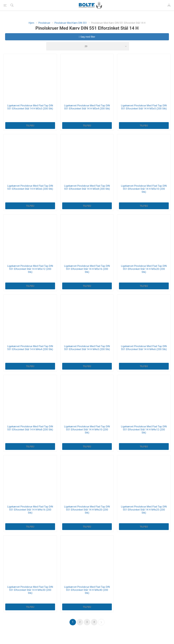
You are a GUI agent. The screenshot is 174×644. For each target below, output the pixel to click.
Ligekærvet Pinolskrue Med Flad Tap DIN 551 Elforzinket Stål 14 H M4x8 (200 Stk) (30, 428)
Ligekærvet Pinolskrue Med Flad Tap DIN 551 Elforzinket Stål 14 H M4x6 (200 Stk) (144, 348)
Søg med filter (87, 37)
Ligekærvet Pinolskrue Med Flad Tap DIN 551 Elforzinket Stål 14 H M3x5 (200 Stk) (144, 107)
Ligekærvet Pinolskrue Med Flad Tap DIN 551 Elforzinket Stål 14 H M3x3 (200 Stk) (30, 107)
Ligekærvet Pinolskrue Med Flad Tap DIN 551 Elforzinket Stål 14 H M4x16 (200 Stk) (30, 510)
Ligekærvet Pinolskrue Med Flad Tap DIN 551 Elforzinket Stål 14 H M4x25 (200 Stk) (144, 510)
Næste (101, 622)
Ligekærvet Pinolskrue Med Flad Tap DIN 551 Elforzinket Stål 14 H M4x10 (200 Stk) (87, 430)
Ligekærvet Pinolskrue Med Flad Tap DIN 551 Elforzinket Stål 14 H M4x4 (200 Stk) (30, 348)
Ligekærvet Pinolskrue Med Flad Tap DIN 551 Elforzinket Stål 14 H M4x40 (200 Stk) (87, 590)
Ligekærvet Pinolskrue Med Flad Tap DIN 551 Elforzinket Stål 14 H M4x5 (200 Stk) (87, 348)
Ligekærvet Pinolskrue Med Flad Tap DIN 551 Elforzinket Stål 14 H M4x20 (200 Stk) (87, 510)
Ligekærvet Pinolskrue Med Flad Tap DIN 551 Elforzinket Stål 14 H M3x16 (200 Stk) (87, 269)
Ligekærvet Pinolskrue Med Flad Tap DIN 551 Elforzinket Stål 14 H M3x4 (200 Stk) (87, 107)
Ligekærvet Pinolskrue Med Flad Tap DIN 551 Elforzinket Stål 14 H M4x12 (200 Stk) (144, 430)
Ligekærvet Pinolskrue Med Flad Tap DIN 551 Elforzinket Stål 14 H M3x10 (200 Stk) (144, 189)
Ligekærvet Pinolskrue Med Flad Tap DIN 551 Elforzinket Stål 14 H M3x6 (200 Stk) (30, 187)
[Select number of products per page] (88, 46)
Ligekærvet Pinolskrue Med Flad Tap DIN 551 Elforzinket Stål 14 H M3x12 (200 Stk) (30, 269)
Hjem (31, 23)
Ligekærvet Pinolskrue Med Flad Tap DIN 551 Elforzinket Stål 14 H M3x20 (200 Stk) (144, 269)
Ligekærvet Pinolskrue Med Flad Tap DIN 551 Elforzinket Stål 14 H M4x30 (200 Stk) (30, 590)
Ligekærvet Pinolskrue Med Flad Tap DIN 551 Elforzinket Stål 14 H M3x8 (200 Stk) (87, 187)
